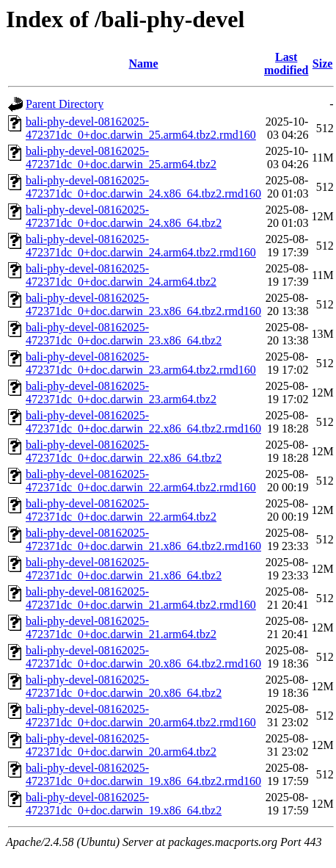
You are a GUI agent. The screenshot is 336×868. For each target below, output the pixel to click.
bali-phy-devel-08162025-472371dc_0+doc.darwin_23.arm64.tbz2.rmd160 (141, 363)
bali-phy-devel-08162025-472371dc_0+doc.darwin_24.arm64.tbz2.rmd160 (141, 246)
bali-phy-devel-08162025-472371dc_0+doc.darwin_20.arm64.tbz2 (121, 745)
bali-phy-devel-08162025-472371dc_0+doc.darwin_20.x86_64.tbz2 (124, 686)
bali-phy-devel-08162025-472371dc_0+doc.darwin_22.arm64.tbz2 (121, 510)
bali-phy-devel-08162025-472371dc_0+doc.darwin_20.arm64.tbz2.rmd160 (141, 716)
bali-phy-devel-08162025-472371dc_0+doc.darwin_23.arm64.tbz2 (121, 393)
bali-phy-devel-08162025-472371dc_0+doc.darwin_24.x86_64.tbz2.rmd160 (143, 187)
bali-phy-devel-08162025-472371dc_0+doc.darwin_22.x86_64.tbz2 (124, 451)
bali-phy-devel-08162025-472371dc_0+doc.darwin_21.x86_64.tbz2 (124, 569)
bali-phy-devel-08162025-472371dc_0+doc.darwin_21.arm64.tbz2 (121, 628)
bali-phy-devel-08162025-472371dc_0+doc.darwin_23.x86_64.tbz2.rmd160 (143, 304)
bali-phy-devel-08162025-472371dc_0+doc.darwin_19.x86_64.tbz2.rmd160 (143, 774)
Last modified (286, 64)
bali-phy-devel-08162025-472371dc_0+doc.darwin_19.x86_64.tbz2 (124, 804)
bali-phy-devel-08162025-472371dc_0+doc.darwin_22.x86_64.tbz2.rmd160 (143, 422)
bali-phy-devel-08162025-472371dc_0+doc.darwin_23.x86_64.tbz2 (124, 334)
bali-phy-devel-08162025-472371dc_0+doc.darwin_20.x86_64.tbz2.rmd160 (143, 657)
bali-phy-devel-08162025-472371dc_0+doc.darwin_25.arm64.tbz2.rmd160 (141, 128)
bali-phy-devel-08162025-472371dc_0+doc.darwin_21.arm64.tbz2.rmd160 (141, 598)
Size (323, 64)
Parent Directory (65, 104)
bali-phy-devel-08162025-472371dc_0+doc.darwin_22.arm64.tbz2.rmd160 (141, 481)
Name (144, 64)
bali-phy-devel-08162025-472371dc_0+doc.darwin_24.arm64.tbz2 (121, 275)
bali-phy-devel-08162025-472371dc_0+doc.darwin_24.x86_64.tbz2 (124, 216)
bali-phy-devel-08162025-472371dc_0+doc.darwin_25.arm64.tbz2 (121, 158)
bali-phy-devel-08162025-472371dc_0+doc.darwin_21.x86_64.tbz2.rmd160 (143, 539)
